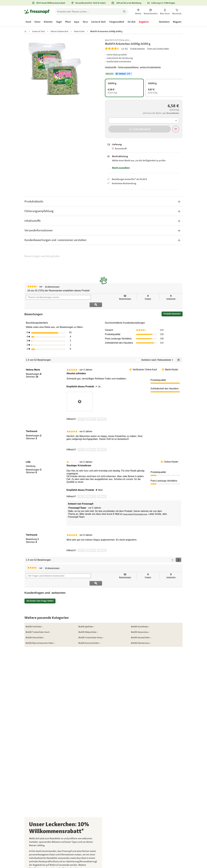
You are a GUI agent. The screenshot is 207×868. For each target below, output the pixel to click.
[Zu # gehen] (111, 67)
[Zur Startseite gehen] (37, 12)
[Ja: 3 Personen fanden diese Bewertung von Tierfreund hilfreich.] (81, 442)
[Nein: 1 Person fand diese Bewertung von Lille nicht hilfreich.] (91, 489)
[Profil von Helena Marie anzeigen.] (33, 362)
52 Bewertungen (53, 287)
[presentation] (80, 394)
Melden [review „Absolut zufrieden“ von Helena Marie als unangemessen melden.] (102, 412)
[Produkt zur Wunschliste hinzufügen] (176, 129)
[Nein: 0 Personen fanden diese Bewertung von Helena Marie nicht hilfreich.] (91, 412)
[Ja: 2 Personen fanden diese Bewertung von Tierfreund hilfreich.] (81, 543)
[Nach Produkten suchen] (124, 12)
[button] (103, 201)
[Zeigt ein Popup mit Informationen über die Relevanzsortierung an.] (137, 352)
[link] (138, 12)
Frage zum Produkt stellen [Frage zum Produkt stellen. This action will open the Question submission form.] (158, 49)
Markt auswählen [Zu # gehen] (121, 168)
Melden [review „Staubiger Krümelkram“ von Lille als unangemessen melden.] (102, 489)
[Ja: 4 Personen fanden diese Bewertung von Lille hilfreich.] (81, 489)
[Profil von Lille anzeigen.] (28, 455)
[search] (91, 12)
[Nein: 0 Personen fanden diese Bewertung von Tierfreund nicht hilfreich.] (91, 442)
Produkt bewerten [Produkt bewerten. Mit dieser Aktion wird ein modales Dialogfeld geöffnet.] (138, 49)
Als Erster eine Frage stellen (40, 586)
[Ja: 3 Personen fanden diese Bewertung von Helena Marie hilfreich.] (81, 412)
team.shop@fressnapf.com (135, 507)
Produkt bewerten (173, 307)
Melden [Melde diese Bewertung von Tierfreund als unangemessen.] (102, 442)
